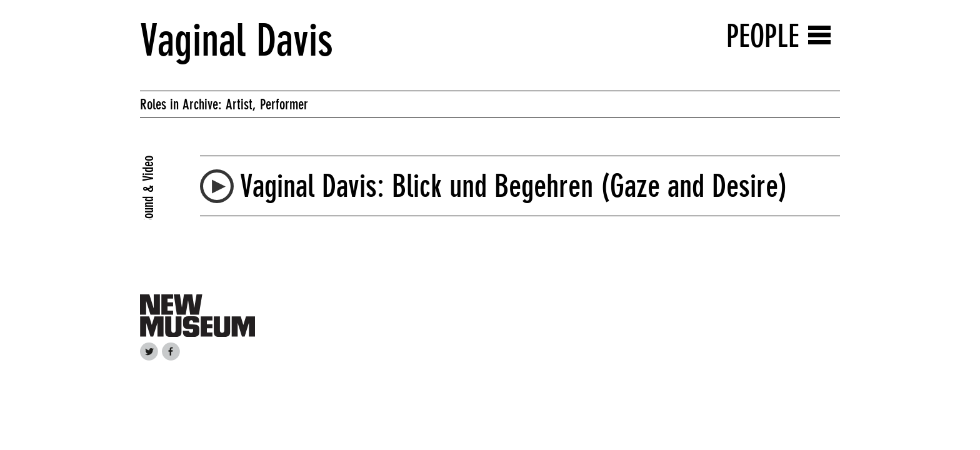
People (763, 36)
